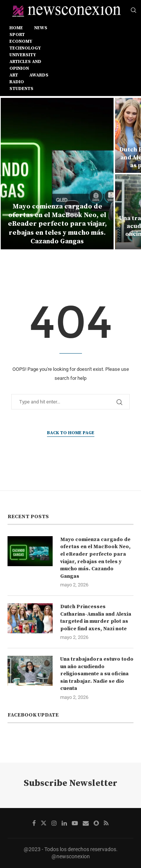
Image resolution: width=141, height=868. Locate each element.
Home (16, 28)
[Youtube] (75, 823)
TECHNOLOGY (25, 48)
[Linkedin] (64, 823)
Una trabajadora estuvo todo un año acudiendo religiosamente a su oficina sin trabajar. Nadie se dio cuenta (97, 674)
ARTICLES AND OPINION (25, 65)
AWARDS (39, 75)
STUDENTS (21, 89)
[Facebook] (34, 823)
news (41, 28)
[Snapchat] (96, 823)
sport (17, 35)
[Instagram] (54, 823)
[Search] (133, 10)
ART (14, 75)
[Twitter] (44, 823)
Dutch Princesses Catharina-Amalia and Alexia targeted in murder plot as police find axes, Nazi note (96, 618)
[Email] (86, 823)
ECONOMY (21, 41)
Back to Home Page (71, 433)
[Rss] (106, 823)
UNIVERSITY (23, 55)
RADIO (17, 82)
